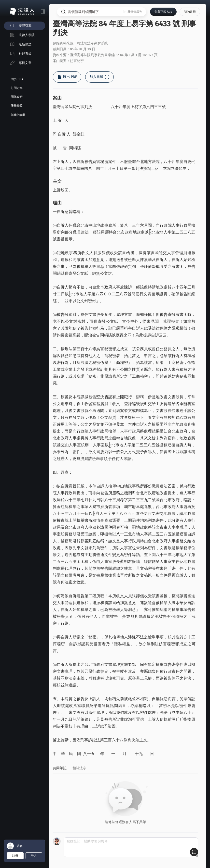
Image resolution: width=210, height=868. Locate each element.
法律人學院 (27, 35)
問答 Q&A (17, 79)
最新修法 (25, 44)
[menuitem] (25, 26)
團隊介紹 (17, 97)
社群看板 (25, 54)
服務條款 (17, 106)
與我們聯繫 (18, 115)
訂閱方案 (17, 88)
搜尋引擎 (25, 26)
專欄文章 (25, 63)
